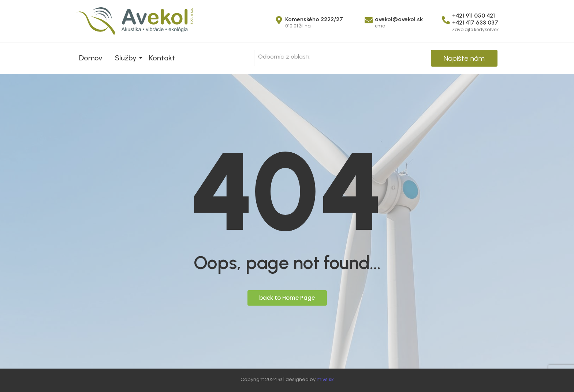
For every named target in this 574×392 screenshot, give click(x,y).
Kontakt (162, 58)
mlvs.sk (325, 379)
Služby (127, 58)
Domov (91, 58)
